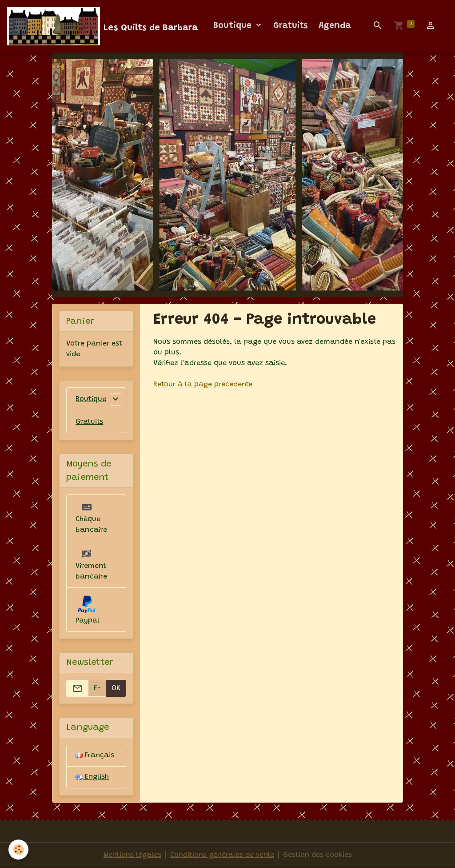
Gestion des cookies (319, 856)
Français (95, 756)
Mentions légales (131, 856)
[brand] (102, 26)
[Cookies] (19, 850)
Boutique (234, 26)
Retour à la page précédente (203, 385)
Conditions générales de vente (222, 856)
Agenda (335, 26)
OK (116, 688)
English (92, 778)
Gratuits (291, 26)
